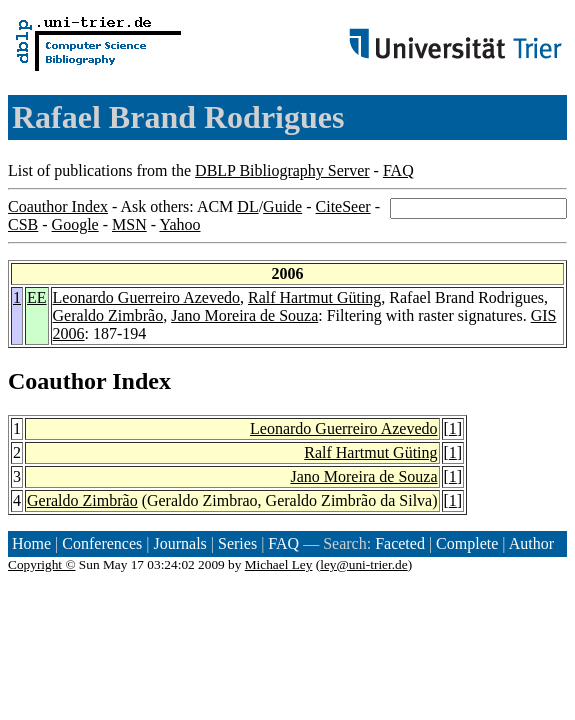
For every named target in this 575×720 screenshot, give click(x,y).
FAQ (398, 170)
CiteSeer (343, 206)
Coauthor (57, 381)
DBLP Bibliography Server (282, 170)
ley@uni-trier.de (363, 564)
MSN (129, 224)
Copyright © (42, 564)
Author (531, 543)
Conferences (102, 543)
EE (37, 297)
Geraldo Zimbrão (108, 315)
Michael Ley (279, 564)
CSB (23, 224)
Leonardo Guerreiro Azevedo (146, 297)
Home (31, 543)
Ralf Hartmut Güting (314, 297)
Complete (467, 543)
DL (247, 206)
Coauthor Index (58, 206)
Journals (179, 543)
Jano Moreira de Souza (244, 315)
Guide (282, 206)
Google (75, 224)
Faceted (400, 543)
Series (237, 543)
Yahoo (179, 224)
